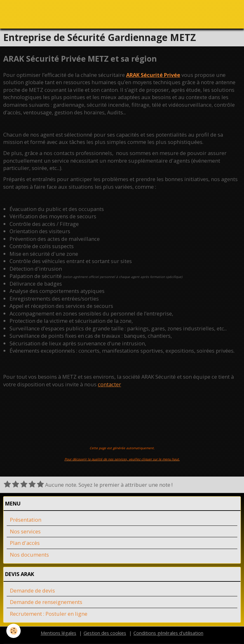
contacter (109, 385)
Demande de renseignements (46, 602)
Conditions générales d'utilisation (168, 633)
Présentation (26, 520)
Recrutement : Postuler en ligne (49, 614)
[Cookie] (14, 631)
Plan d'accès (25, 543)
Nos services (25, 532)
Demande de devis (32, 591)
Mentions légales (58, 633)
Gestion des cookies (105, 633)
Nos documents (29, 555)
